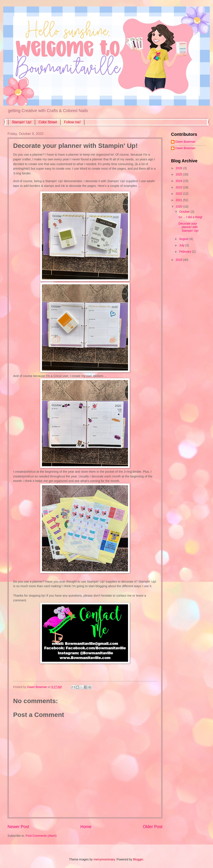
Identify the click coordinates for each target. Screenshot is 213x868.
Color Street (48, 122)
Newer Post (18, 827)
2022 (179, 194)
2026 (179, 168)
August (184, 239)
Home (86, 827)
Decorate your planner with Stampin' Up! (188, 227)
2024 (179, 181)
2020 (179, 207)
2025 (179, 174)
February (186, 252)
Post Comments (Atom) (41, 836)
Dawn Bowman (185, 142)
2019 (179, 260)
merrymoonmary (104, 859)
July (182, 245)
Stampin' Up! (22, 122)
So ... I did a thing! (190, 217)
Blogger (138, 859)
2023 (179, 187)
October (185, 212)
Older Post (153, 827)
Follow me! (72, 122)
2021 (179, 200)
